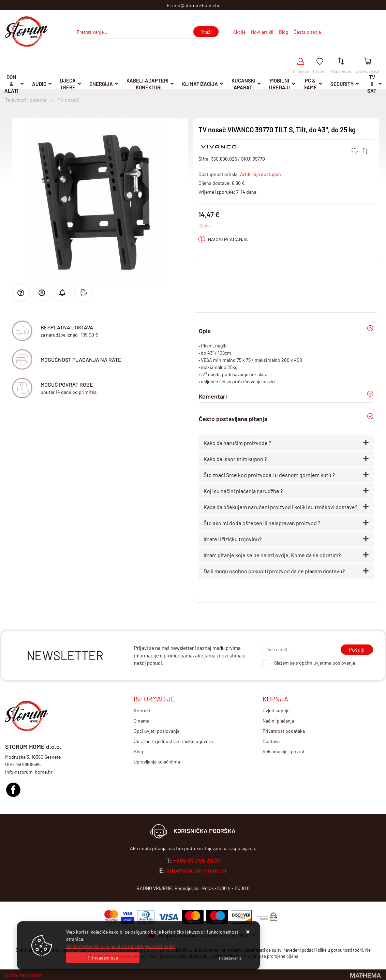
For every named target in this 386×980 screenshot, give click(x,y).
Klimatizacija (200, 84)
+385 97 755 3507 (197, 860)
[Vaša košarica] (367, 62)
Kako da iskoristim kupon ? (235, 459)
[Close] (103, 958)
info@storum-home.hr (197, 870)
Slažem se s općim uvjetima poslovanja (315, 663)
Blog (284, 32)
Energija (101, 84)
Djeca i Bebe (68, 84)
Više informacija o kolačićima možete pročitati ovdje (120, 946)
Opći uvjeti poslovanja (157, 731)
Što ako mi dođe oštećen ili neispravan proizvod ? (262, 523)
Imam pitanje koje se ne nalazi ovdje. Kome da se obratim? (272, 555)
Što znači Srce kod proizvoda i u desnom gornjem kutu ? (269, 475)
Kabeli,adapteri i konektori (147, 84)
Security (342, 84)
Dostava (271, 741)
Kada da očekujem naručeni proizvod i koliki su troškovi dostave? (280, 507)
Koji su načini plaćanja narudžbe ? (243, 491)
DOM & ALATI (11, 84)
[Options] (230, 958)
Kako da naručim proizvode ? (237, 443)
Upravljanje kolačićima (157, 762)
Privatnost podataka (284, 731)
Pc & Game (310, 84)
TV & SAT (372, 84)
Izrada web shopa (23, 975)
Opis (205, 331)
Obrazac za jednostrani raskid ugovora (173, 741)
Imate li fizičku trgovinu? (233, 539)
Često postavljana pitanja (233, 419)
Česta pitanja (307, 32)
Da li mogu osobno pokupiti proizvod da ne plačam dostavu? (274, 571)
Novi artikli (262, 32)
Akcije (239, 32)
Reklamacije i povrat (284, 751)
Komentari (213, 396)
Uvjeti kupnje (276, 710)
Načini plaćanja (278, 721)
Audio (39, 84)
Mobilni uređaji (279, 84)
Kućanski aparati (243, 84)
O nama (142, 721)
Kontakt (142, 710)
